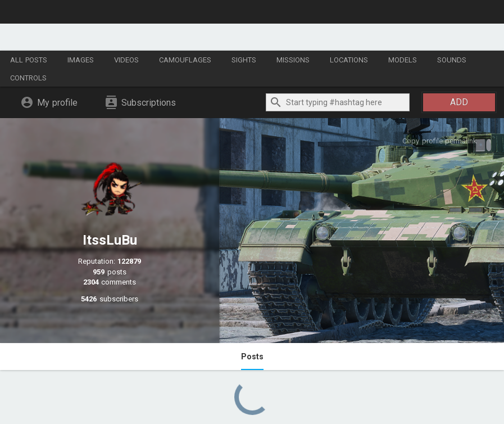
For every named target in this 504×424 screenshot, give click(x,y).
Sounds (452, 60)
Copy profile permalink (440, 141)
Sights (244, 60)
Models (403, 60)
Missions (293, 60)
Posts (252, 357)
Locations (349, 60)
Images (81, 60)
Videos (126, 60)
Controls (28, 78)
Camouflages (185, 60)
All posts (29, 60)
